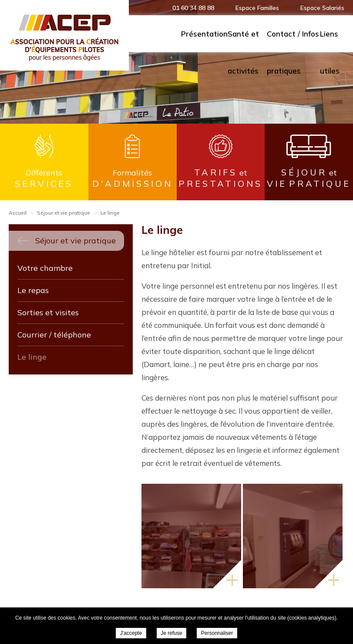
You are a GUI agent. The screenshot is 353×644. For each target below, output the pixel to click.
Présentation (204, 34)
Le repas (33, 290)
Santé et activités (243, 41)
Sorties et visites (48, 312)
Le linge (32, 357)
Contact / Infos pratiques (293, 41)
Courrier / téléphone (54, 335)
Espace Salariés (322, 8)
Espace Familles (257, 8)
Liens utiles (330, 41)
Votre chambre (45, 268)
